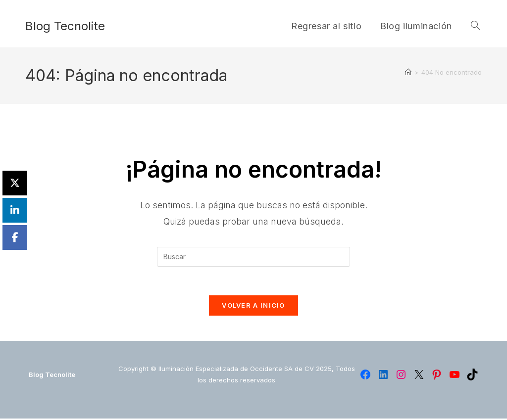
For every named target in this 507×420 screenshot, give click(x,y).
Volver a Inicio (253, 307)
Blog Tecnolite (65, 26)
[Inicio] (408, 72)
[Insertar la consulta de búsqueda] (253, 257)
